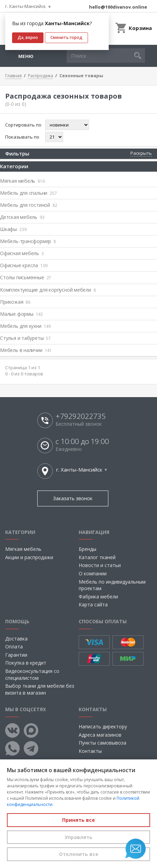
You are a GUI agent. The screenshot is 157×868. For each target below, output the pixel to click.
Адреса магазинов (100, 735)
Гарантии (16, 655)
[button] (138, 55)
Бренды (87, 549)
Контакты (90, 751)
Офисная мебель (22, 253)
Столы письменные (26, 277)
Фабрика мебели (98, 597)
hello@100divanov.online (118, 7)
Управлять (78, 837)
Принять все (78, 820)
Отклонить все (79, 854)
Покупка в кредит (26, 663)
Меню (26, 56)
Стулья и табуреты (25, 338)
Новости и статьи (100, 565)
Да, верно (28, 37)
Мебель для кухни (25, 326)
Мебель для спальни (28, 193)
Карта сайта (93, 604)
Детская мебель (22, 217)
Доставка (16, 639)
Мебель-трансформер (28, 241)
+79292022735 (81, 416)
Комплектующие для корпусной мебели (48, 290)
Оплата (14, 647)
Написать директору (103, 726)
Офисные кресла (24, 265)
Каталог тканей (97, 557)
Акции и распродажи (29, 557)
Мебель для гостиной (29, 205)
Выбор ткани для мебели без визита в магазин (40, 689)
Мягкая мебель (22, 181)
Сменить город (66, 37)
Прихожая (15, 302)
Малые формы (21, 314)
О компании (93, 573)
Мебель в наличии (26, 350)
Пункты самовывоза (102, 743)
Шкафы (13, 229)
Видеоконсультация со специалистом (32, 674)
